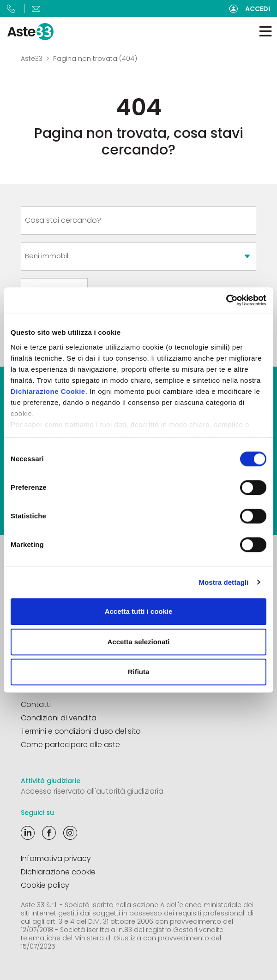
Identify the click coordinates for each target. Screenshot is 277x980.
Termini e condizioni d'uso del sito (81, 731)
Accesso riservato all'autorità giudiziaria (92, 791)
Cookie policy (45, 885)
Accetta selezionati (138, 642)
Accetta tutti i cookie (139, 611)
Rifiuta (139, 672)
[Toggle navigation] (265, 32)
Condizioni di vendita (59, 718)
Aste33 (32, 59)
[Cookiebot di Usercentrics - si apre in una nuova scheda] (226, 300)
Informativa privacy (56, 858)
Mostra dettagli (223, 582)
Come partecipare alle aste (70, 745)
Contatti (36, 704)
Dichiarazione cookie (58, 872)
